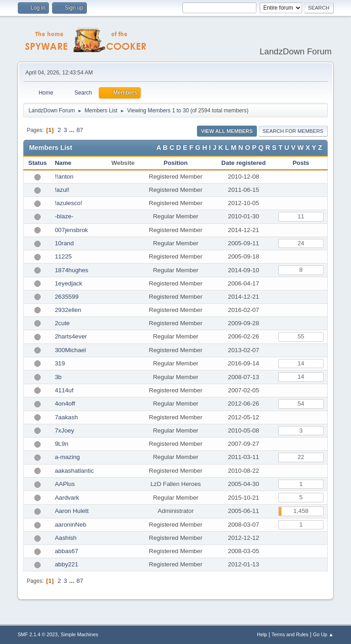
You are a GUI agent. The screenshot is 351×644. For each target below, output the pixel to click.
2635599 (67, 297)
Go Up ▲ (323, 634)
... (72, 130)
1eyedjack (69, 283)
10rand (64, 243)
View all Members (227, 131)
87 (80, 130)
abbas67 (66, 551)
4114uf (64, 390)
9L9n (62, 444)
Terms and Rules (290, 634)
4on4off (65, 404)
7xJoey (64, 430)
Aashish (66, 538)
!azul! (62, 190)
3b (58, 377)
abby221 (66, 564)
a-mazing (67, 457)
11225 (63, 256)
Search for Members (293, 131)
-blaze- (64, 216)
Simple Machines (80, 634)
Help (262, 634)
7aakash (66, 417)
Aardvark (67, 498)
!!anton (64, 177)
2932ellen (68, 310)
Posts (301, 163)
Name (63, 163)
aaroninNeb (71, 525)
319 (60, 363)
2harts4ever (71, 336)
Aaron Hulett (72, 511)
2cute (62, 323)
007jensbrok (72, 230)
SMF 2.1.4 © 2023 (37, 634)
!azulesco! (69, 203)
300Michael (70, 350)
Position (176, 163)
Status (38, 163)
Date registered (243, 163)
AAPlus (65, 484)
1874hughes (72, 270)
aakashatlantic (74, 471)
